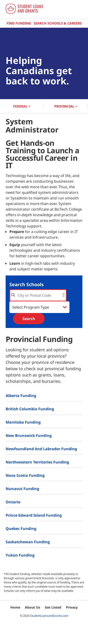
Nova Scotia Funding (25, 475)
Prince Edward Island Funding (34, 515)
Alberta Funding (21, 396)
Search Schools (27, 284)
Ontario (13, 502)
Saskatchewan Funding (28, 542)
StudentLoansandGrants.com (49, 616)
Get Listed (53, 607)
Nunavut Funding (22, 489)
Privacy (72, 607)
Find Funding (19, 23)
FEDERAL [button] (22, 106)
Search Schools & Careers (58, 23)
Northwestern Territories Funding (37, 462)
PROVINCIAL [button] (66, 106)
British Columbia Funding (30, 409)
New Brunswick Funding (29, 435)
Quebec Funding (21, 529)
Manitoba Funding (23, 422)
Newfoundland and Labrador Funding (41, 449)
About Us (33, 607)
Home (15, 607)
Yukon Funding (20, 555)
